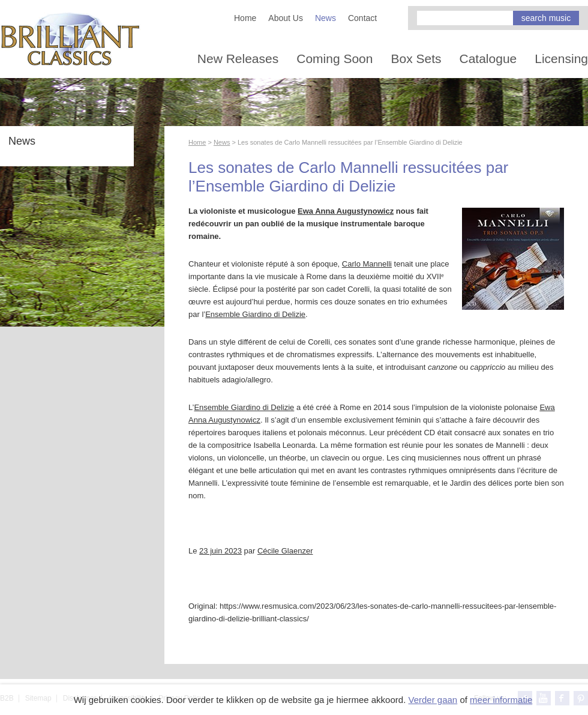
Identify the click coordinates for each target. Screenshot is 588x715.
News (325, 18)
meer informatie (501, 700)
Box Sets (416, 59)
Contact (362, 18)
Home (245, 18)
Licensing (561, 59)
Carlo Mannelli (367, 264)
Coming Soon (334, 59)
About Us (286, 18)
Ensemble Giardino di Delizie (255, 314)
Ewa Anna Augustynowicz (346, 211)
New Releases (238, 59)
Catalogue (488, 59)
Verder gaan (433, 700)
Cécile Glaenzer (285, 551)
